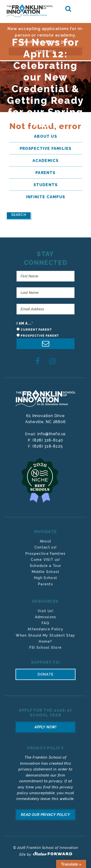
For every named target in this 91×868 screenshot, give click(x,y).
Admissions (46, 617)
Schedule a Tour (46, 566)
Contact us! (45, 547)
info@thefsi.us (52, 434)
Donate (45, 674)
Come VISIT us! (45, 560)
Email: (31, 434)
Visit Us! (45, 611)
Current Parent (36, 330)
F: (30, 446)
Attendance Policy (45, 629)
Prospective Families (46, 554)
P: (30, 440)
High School (45, 578)
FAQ (45, 623)
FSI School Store (46, 647)
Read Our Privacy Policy (45, 815)
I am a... (25, 323)
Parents (45, 584)
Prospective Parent (40, 336)
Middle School (46, 572)
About (46, 541)
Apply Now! (46, 727)
